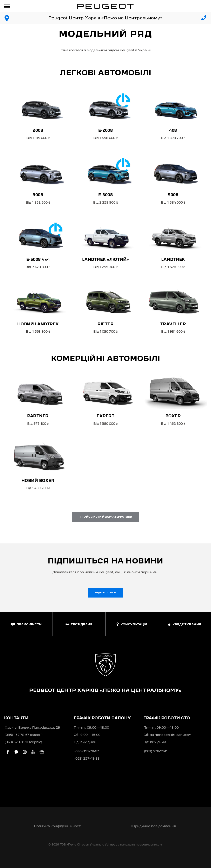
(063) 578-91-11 (156, 752)
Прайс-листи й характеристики (106, 517)
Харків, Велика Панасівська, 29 (32, 728)
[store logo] (105, 6)
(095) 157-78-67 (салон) (24, 735)
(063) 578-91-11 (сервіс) (23, 742)
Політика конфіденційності (58, 826)
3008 (38, 195)
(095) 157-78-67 (87, 752)
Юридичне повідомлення (154, 826)
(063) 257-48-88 (87, 759)
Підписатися (106, 593)
